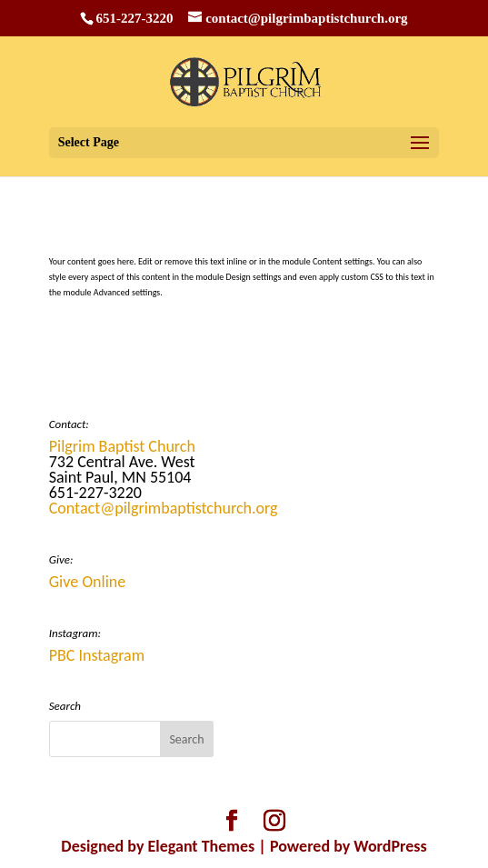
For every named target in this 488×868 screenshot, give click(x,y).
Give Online (88, 582)
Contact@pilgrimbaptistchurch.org (164, 508)
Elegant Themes (202, 846)
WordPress (390, 846)
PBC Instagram (97, 655)
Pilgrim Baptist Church (122, 446)
